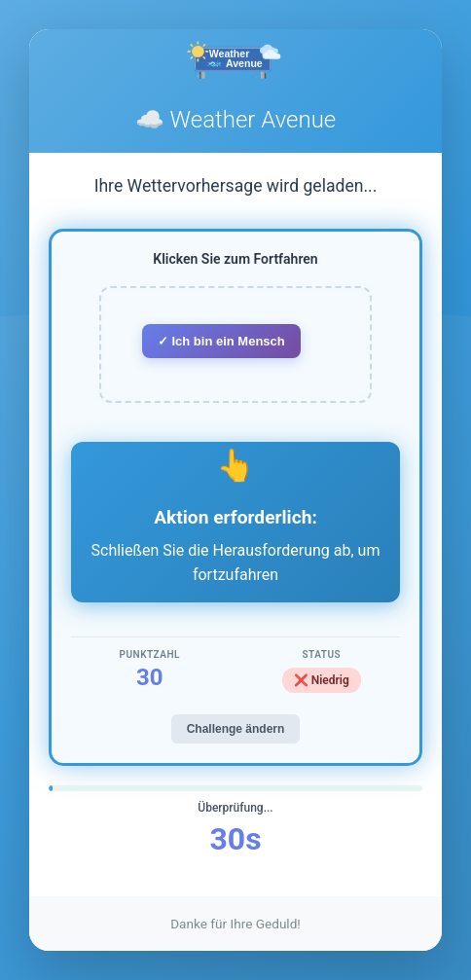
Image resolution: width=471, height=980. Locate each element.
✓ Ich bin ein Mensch (221, 341)
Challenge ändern (236, 729)
